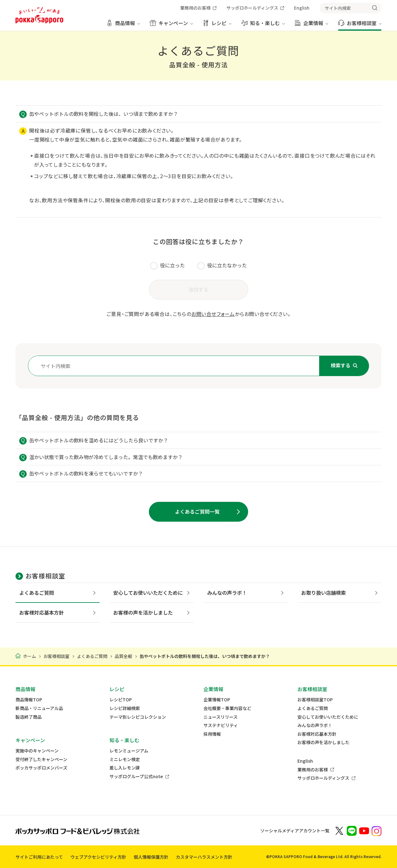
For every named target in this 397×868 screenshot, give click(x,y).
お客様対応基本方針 (317, 734)
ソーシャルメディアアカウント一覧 (295, 831)
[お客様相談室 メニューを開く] (360, 25)
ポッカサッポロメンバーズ (41, 768)
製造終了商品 (29, 717)
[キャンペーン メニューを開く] (171, 25)
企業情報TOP (217, 700)
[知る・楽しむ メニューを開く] (263, 25)
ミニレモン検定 (125, 759)
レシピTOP (121, 700)
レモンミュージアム (129, 751)
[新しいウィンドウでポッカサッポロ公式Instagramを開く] (377, 831)
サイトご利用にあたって (39, 857)
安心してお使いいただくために (328, 717)
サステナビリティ (221, 725)
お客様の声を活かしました (323, 742)
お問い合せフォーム (213, 314)
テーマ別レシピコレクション (138, 717)
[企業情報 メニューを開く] (311, 25)
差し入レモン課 (125, 768)
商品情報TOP (29, 700)
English (305, 761)
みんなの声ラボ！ (315, 725)
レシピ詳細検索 (125, 708)
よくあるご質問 (313, 708)
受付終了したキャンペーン (41, 759)
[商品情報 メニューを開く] (123, 25)
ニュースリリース (221, 717)
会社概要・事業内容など (227, 708)
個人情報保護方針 (151, 857)
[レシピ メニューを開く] (217, 25)
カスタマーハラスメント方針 (204, 857)
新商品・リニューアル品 (39, 708)
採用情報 (212, 734)
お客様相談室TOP (315, 700)
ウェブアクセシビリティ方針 (98, 857)
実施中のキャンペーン (37, 751)
